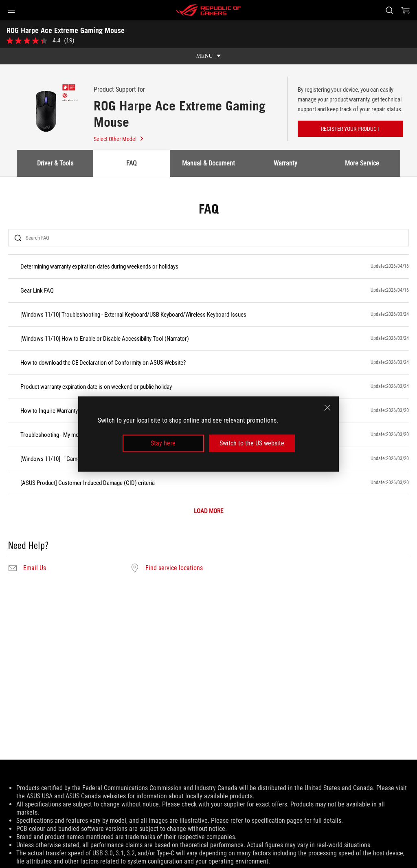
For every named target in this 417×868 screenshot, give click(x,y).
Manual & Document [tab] (208, 163)
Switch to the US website (252, 443)
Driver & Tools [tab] (55, 163)
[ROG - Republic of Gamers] (208, 10)
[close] (327, 408)
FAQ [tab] (132, 163)
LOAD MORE (208, 511)
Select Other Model (119, 139)
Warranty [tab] (285, 163)
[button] (11, 10)
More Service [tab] (362, 163)
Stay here (163, 443)
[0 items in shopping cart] (406, 10)
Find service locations (174, 568)
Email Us (35, 568)
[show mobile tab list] (208, 56)
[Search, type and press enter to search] (389, 10)
